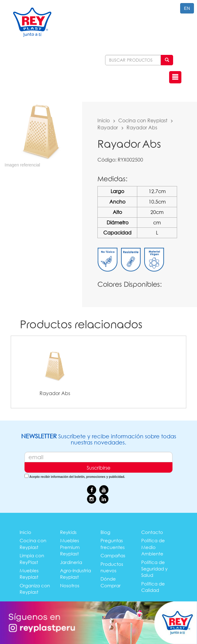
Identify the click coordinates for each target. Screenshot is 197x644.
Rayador (108, 127)
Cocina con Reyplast (143, 120)
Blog (105, 532)
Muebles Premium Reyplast (70, 547)
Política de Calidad (153, 587)
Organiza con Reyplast (35, 589)
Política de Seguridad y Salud (154, 569)
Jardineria (71, 562)
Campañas (113, 555)
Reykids (68, 532)
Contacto (152, 532)
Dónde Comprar (111, 582)
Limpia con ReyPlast (32, 559)
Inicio (104, 120)
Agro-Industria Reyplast (76, 574)
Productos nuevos (112, 567)
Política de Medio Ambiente (153, 547)
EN (187, 8)
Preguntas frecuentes (113, 544)
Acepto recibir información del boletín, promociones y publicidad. (77, 477)
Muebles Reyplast (29, 574)
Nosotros (70, 585)
